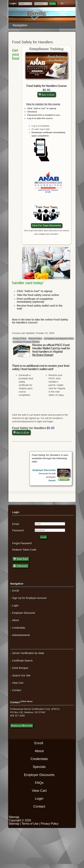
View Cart (21, 559)
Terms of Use (30, 824)
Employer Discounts (44, 470)
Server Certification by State (28, 653)
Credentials (19, 628)
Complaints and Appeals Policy (59, 338)
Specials (39, 767)
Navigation (43, 25)
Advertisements (21, 635)
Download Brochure (22, 726)
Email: (16, 524)
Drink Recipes (20, 668)
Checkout (20, 566)
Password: (18, 530)
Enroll (16, 591)
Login (53, 3)
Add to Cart (46, 94)
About (16, 620)
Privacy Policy (20, 338)
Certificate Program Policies (26, 342)
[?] (62, 4)
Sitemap (14, 817)
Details (52, 480)
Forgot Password (22, 543)
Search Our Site (21, 676)
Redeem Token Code (24, 550)
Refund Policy (35, 338)
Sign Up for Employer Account (29, 598)
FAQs (39, 783)
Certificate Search (22, 661)
